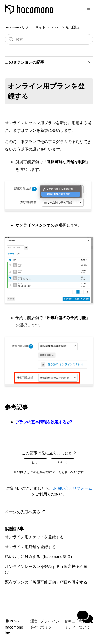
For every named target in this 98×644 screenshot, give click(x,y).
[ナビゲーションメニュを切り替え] (89, 9)
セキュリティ (70, 624)
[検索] (49, 39)
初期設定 (73, 27)
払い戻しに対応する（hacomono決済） (40, 556)
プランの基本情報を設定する (41, 422)
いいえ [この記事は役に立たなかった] (63, 462)
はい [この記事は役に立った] (35, 462)
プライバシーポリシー (52, 624)
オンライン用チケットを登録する (34, 537)
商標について (85, 624)
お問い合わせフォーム (73, 488)
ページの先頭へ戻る (26, 511)
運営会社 (34, 624)
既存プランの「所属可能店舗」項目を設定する (46, 582)
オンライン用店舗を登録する (30, 547)
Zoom (56, 27)
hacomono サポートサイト (25, 27)
